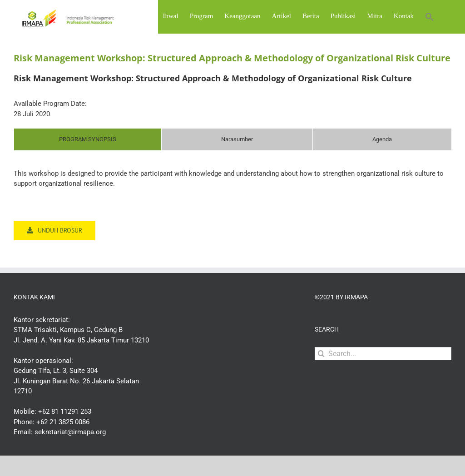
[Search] (321, 377)
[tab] (88, 163)
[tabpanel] (232, 207)
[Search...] (383, 377)
